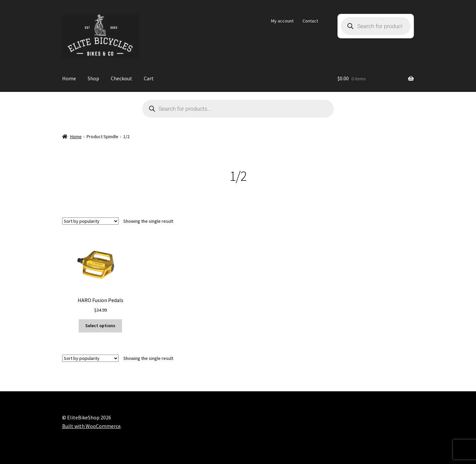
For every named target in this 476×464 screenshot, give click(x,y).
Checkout (121, 78)
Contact (310, 21)
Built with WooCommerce (91, 426)
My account (282, 21)
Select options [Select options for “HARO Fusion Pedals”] (100, 326)
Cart (149, 78)
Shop (93, 78)
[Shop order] (90, 221)
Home (69, 78)
